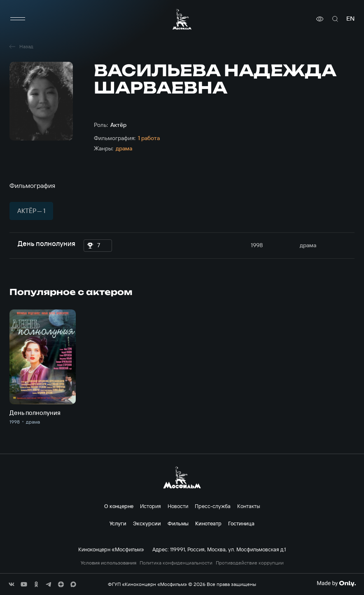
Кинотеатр (208, 523)
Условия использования (108, 563)
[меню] (18, 19)
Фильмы (178, 523)
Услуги (118, 523)
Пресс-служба (213, 506)
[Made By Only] (336, 583)
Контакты (249, 506)
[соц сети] (12, 584)
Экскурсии (147, 523)
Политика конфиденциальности (176, 563)
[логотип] (182, 19)
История (150, 506)
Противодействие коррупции (250, 563)
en (350, 19)
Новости (178, 506)
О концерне (119, 506)
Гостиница (241, 523)
